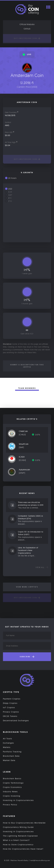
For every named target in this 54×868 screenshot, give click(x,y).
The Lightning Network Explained (20, 836)
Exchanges (8, 743)
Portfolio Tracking (12, 752)
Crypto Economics (12, 787)
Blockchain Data (11, 756)
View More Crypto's (27, 587)
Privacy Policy (10, 805)
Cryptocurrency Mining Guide (18, 827)
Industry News (10, 792)
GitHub (27, 29)
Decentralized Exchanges (16, 721)
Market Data (9, 760)
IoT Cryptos (9, 708)
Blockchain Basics (12, 779)
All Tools (7, 739)
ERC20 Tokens (10, 716)
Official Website (27, 24)
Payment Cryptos (12, 699)
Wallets (7, 747)
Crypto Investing (12, 796)
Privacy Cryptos (11, 712)
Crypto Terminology (13, 783)
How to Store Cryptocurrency (18, 845)
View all (42, 567)
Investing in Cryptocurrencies (18, 800)
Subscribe (27, 657)
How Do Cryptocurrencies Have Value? (23, 849)
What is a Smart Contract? (16, 840)
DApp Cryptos (10, 703)
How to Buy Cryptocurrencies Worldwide (24, 823)
